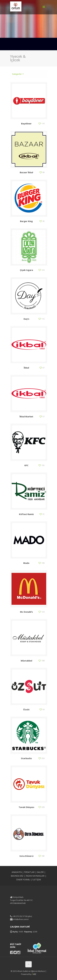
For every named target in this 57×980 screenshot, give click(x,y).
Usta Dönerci (26, 856)
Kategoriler (18, 74)
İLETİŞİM (37, 880)
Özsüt (26, 709)
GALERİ (40, 872)
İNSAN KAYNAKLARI (35, 876)
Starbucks (26, 758)
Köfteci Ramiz (26, 514)
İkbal (26, 368)
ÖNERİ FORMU (23, 880)
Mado (26, 563)
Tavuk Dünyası (26, 807)
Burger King (26, 221)
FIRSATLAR (29, 872)
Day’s (26, 319)
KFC (26, 465)
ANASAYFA (17, 872)
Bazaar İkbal (26, 172)
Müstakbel (26, 661)
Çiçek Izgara (26, 270)
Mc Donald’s (26, 612)
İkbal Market (26, 416)
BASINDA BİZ (17, 876)
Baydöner (26, 124)
